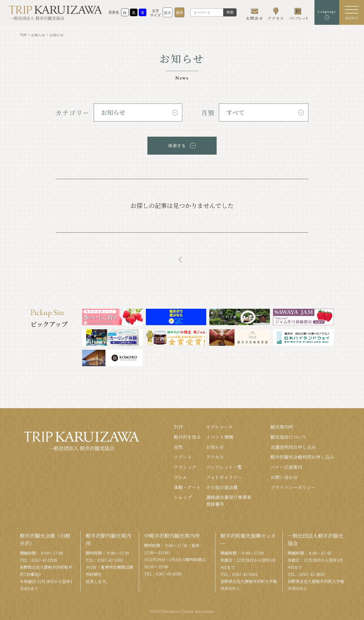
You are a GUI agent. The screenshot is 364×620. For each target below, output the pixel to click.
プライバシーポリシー (293, 485)
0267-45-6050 (169, 572)
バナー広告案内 (286, 465)
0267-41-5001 (245, 573)
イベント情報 (220, 435)
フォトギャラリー (224, 475)
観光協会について (289, 435)
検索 (229, 13)
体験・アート (187, 485)
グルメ (180, 475)
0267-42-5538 (44, 559)
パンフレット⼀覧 (224, 465)
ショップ (183, 495)
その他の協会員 (222, 485)
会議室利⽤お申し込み (293, 445)
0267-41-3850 (312, 573)
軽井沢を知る (187, 435)
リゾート (183, 455)
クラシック (185, 465)
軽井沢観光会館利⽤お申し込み (302, 455)
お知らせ (215, 445)
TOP (178, 425)
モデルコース (219, 425)
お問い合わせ (284, 475)
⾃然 (178, 445)
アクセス (215, 455)
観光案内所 (282, 425)
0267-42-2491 (110, 559)
